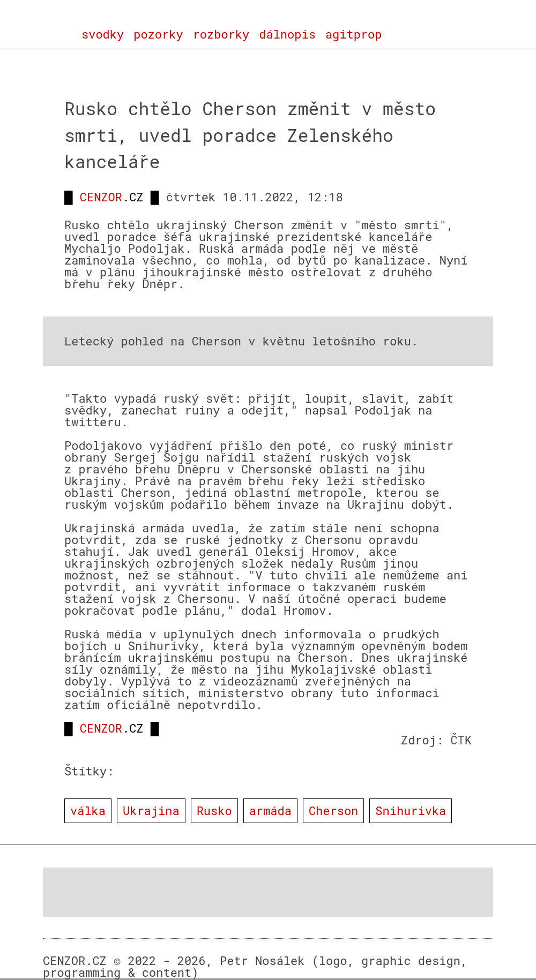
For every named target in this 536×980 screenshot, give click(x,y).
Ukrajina (151, 811)
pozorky (158, 34)
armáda (270, 811)
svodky (103, 34)
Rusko (214, 811)
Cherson (333, 811)
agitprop (354, 34)
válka (88, 811)
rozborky (221, 34)
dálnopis (287, 34)
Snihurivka (411, 811)
